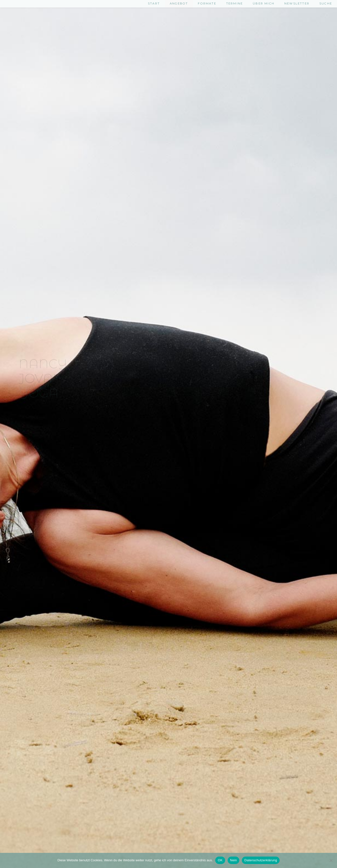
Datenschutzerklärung (261, 860)
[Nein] (331, 860)
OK (220, 860)
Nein (234, 860)
